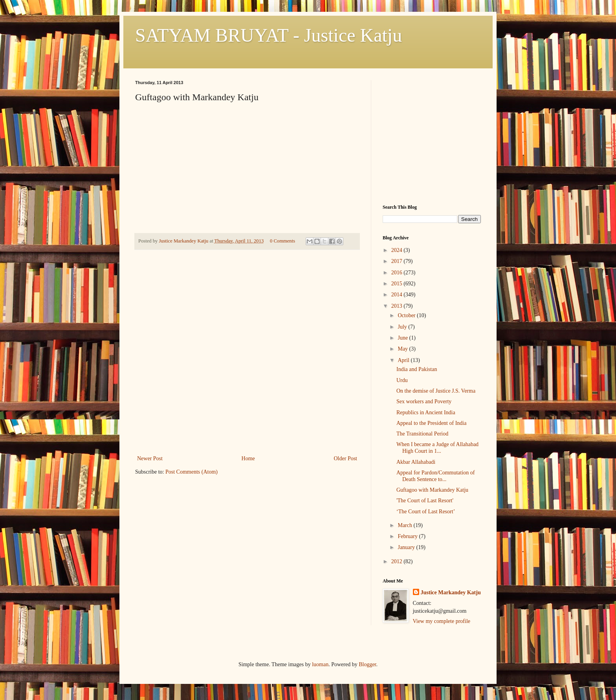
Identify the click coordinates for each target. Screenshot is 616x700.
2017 (398, 261)
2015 (398, 284)
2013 (398, 306)
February (408, 536)
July (403, 327)
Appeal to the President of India (431, 423)
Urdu (402, 380)
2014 (398, 295)
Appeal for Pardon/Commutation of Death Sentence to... (435, 476)
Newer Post (150, 458)
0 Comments (282, 241)
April (404, 360)
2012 (398, 561)
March (405, 525)
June (403, 338)
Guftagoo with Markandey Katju (432, 490)
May (403, 349)
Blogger (367, 664)
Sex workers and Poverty (424, 401)
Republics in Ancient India (426, 412)
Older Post (346, 458)
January (407, 547)
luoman (320, 664)
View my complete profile (442, 621)
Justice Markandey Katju (451, 593)
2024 (398, 250)
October (407, 315)
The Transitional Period (422, 434)
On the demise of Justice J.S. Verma (436, 391)
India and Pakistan (417, 369)
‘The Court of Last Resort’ (426, 512)
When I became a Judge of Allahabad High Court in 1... (437, 448)
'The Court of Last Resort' (425, 501)
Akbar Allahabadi (416, 462)
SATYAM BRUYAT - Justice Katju (269, 35)
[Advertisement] (247, 395)
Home (248, 458)
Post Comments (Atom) (192, 472)
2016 (398, 273)
